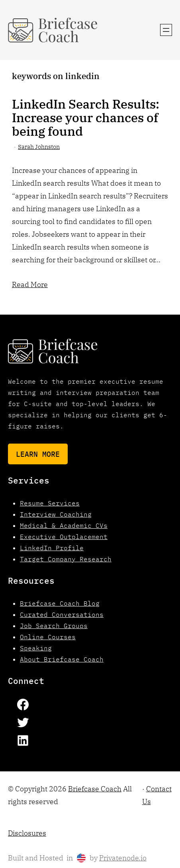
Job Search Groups (54, 626)
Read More (30, 284)
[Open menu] (166, 30)
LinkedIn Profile (52, 548)
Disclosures (27, 833)
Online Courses (48, 637)
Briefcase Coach (95, 789)
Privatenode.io (123, 858)
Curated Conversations (62, 614)
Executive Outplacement (64, 537)
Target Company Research (66, 559)
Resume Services (50, 503)
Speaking (36, 648)
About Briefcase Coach (62, 659)
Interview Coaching (56, 514)
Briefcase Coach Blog (60, 603)
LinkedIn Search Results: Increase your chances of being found (86, 117)
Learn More (38, 454)
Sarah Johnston (39, 147)
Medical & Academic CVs (64, 525)
